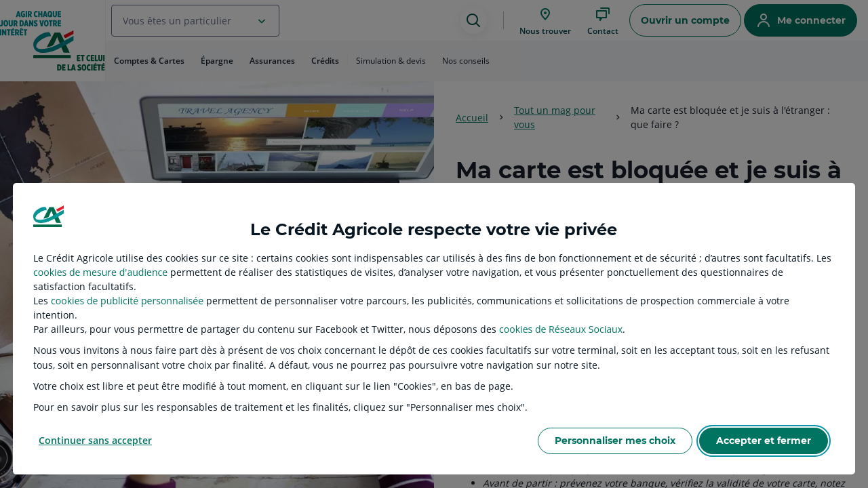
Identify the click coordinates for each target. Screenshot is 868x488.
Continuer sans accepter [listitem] (95, 440)
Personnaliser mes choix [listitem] (615, 441)
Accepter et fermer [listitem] (764, 441)
